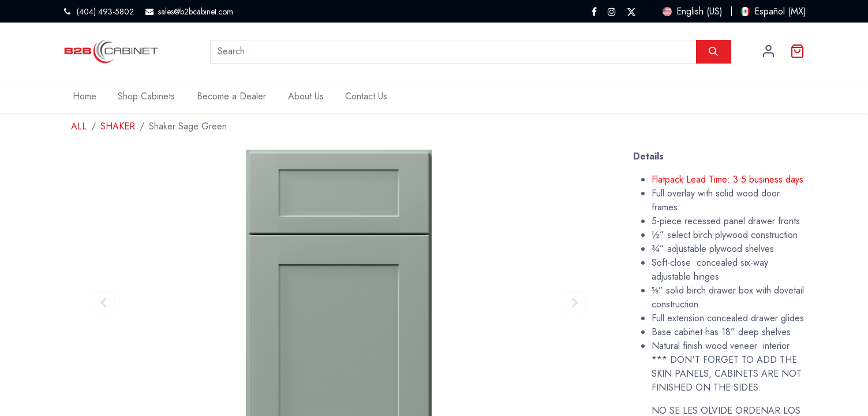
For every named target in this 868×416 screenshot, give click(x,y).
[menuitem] (85, 96)
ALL (79, 126)
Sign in (769, 51)
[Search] (714, 51)
